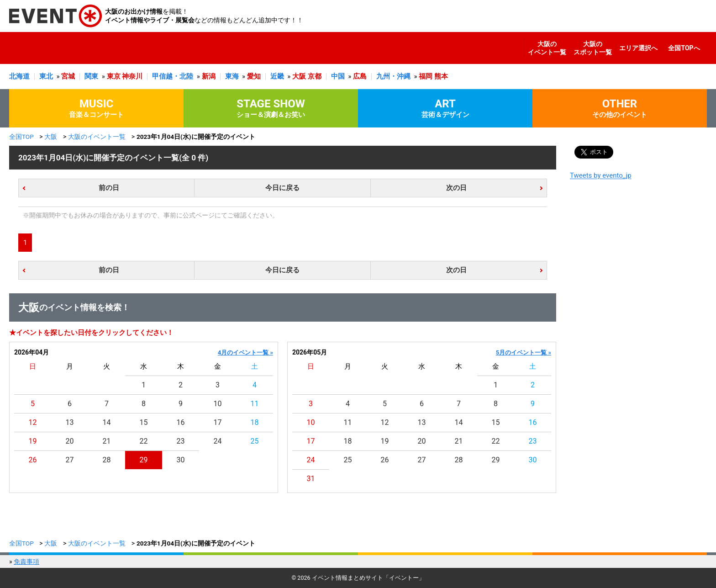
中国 (338, 76)
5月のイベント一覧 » (524, 352)
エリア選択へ (638, 48)
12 (33, 422)
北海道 (19, 76)
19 (33, 441)
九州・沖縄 (393, 76)
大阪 (299, 76)
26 (33, 460)
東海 (232, 76)
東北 (46, 76)
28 (107, 460)
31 (311, 479)
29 (144, 460)
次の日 (456, 188)
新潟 (209, 76)
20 (70, 441)
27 (70, 460)
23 (181, 441)
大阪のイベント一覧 (547, 48)
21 (107, 441)
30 (181, 460)
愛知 (254, 76)
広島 (360, 76)
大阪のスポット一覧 (593, 48)
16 (181, 422)
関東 (91, 76)
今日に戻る (282, 188)
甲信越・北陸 (173, 76)
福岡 (426, 76)
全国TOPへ (684, 48)
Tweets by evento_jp (601, 175)
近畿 (277, 76)
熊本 (441, 76)
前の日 (109, 188)
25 (255, 441)
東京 (114, 76)
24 (218, 441)
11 (255, 404)
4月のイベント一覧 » (245, 352)
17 (218, 422)
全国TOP (21, 137)
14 (107, 422)
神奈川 (132, 76)
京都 (315, 76)
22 (144, 441)
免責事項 (26, 562)
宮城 (68, 76)
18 (255, 422)
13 (70, 422)
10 (218, 404)
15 (144, 422)
